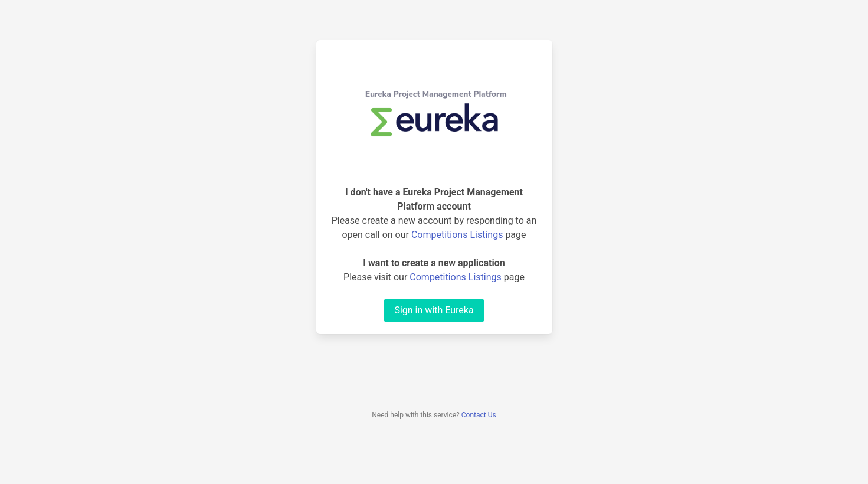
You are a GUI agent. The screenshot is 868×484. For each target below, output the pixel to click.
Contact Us (479, 415)
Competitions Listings (457, 235)
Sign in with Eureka (434, 310)
